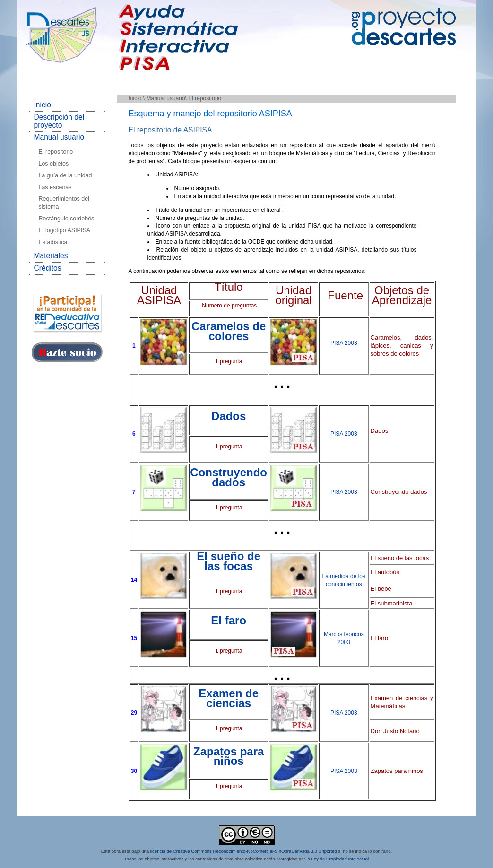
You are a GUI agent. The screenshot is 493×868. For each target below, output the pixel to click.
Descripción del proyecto (59, 121)
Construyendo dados (229, 477)
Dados (229, 416)
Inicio (43, 105)
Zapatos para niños (229, 756)
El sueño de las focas (229, 561)
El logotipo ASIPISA (65, 230)
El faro (229, 620)
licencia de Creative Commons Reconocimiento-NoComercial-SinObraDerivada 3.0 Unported (244, 851)
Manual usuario (59, 137)
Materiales (51, 256)
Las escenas (55, 187)
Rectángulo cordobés (67, 219)
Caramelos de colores (229, 331)
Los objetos (54, 164)
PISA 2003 (344, 343)
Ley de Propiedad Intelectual (340, 859)
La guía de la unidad (65, 175)
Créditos (48, 268)
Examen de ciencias (229, 698)
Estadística (53, 242)
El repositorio (56, 152)
